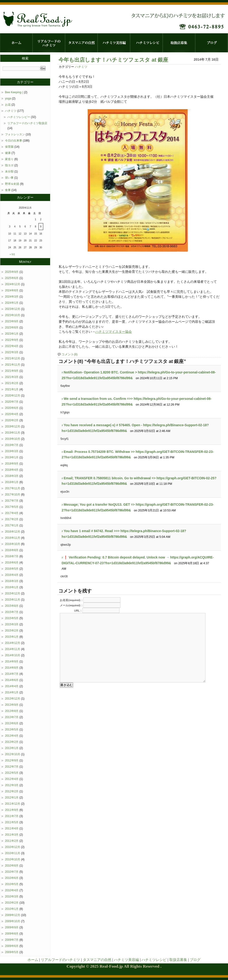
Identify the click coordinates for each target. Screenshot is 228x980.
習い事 (9, 178)
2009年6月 (12, 946)
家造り (9, 159)
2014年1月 (12, 692)
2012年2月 (12, 791)
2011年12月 (13, 804)
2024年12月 (13, 284)
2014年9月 (12, 661)
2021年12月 (13, 358)
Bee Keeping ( (14, 92)
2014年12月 (13, 643)
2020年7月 (12, 402)
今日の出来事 (14, 141)
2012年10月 (13, 754)
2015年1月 (12, 637)
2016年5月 (12, 569)
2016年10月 (13, 544)
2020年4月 (12, 414)
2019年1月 (12, 457)
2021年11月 (13, 365)
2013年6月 (12, 723)
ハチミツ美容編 (114, 43)
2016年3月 (12, 581)
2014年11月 (13, 649)
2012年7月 (12, 767)
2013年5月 (12, 730)
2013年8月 (12, 711)
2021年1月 (12, 389)
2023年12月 (13, 309)
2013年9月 (12, 705)
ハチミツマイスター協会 (114, 332)
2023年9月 (12, 321)
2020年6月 (12, 408)
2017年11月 (13, 488)
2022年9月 (12, 340)
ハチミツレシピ (146, 43)
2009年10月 (13, 921)
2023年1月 (12, 334)
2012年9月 (12, 760)
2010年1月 (12, 909)
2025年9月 (12, 272)
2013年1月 (12, 748)
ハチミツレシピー (19, 117)
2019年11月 (13, 433)
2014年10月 (13, 655)
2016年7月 (12, 556)
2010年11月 (13, 853)
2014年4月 (12, 686)
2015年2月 (12, 631)
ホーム (16, 43)
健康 (8, 153)
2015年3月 (12, 624)
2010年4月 (12, 890)
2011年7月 (12, 816)
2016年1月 (12, 587)
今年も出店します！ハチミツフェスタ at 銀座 (113, 60)
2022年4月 (12, 346)
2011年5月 (12, 822)
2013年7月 (12, 717)
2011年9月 (12, 810)
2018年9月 (12, 464)
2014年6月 (12, 680)
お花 (8, 105)
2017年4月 (12, 513)
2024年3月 (12, 297)
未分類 (9, 171)
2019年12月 (13, 426)
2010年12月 (13, 847)
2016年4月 (12, 575)
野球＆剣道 (12, 184)
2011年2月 (12, 841)
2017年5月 (12, 507)
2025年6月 (12, 278)
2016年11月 (13, 538)
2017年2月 (12, 519)
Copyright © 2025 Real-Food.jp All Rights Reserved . (114, 966)
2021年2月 (12, 383)
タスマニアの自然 (81, 43)
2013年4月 (12, 736)
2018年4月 (12, 470)
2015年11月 (13, 600)
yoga (8, 98)
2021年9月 (12, 371)
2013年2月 (12, 742)
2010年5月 (12, 884)
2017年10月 (13, 495)
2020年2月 (12, 420)
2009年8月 (12, 934)
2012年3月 (12, 785)
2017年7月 (12, 501)
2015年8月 (12, 606)
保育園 (9, 147)
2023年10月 (13, 315)
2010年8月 (12, 866)
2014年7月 (12, 674)
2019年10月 (13, 439)
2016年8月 (12, 550)
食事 (8, 190)
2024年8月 (12, 290)
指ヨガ (9, 165)
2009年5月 (12, 952)
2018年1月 (12, 482)
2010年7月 (12, 872)
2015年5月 (12, 618)
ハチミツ (81, 67)
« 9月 (13, 254)
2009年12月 (13, 915)
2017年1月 (12, 525)
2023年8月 (12, 328)
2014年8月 (12, 668)
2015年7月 (12, 612)
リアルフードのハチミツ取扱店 (27, 123)
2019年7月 (12, 445)
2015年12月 (13, 593)
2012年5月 (12, 773)
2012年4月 (12, 779)
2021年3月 (12, 377)
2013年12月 (13, 699)
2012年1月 (12, 798)
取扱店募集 (179, 43)
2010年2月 (12, 903)
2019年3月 (12, 451)
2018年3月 (12, 476)
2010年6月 (12, 878)
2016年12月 (13, 532)
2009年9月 (12, 927)
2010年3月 (12, 897)
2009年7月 (12, 940)
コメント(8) (69, 354)
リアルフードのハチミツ (49, 43)
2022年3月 (12, 352)
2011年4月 (12, 828)
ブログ (211, 43)
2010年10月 (13, 859)
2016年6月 (12, 563)
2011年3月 (12, 835)
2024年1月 (12, 303)
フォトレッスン (15, 134)
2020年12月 (13, 396)
